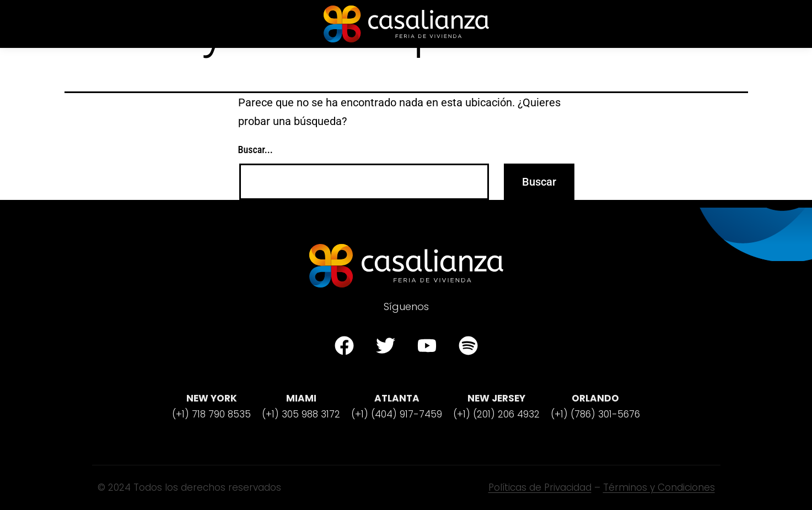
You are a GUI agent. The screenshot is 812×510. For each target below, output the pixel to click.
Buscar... (256, 150)
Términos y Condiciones (659, 487)
